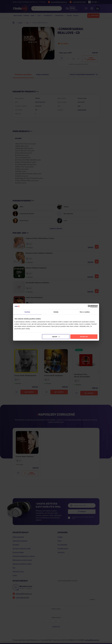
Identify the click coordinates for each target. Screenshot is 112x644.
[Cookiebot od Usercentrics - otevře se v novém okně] (89, 306)
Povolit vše (84, 337)
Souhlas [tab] (27, 312)
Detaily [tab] (56, 312)
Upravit (56, 337)
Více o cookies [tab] (85, 312)
